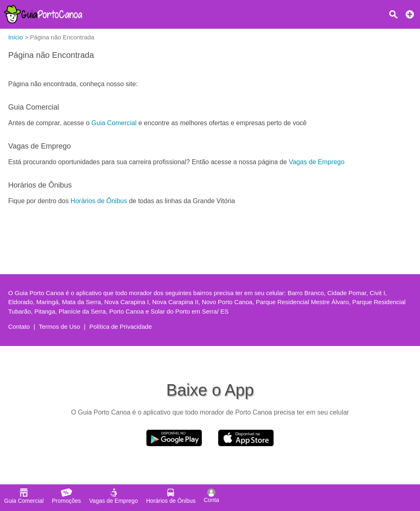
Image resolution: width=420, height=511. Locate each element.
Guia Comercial (114, 123)
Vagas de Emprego (317, 162)
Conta (211, 496)
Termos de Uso (60, 327)
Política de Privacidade (121, 327)
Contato (19, 327)
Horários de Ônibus (99, 201)
